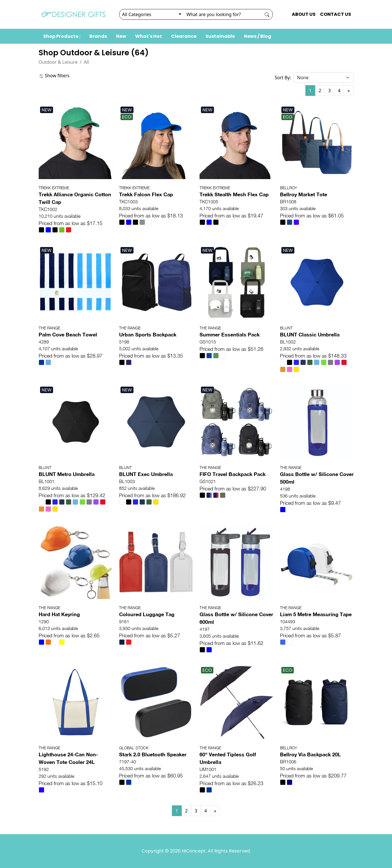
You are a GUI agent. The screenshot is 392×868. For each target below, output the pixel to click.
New (121, 36)
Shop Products (62, 36)
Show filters (54, 76)
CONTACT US (336, 14)
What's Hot (149, 36)
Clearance (184, 36)
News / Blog (258, 36)
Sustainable (220, 36)
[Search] (223, 14)
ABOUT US (304, 14)
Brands (98, 36)
